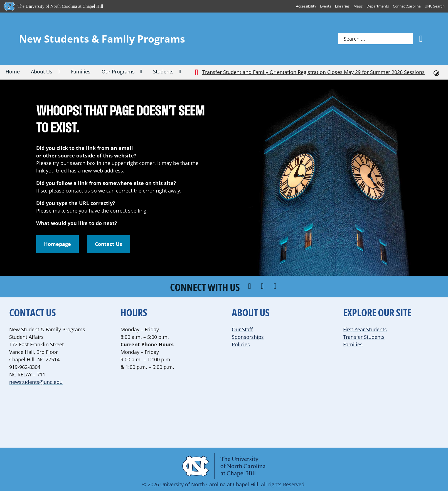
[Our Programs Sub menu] (144, 72)
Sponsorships (248, 337)
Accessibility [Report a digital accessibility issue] (306, 6)
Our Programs (118, 71)
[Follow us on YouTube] (276, 287)
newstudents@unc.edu (36, 382)
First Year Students (365, 329)
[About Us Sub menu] (62, 72)
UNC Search (435, 6)
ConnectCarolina (407, 6)
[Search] (421, 39)
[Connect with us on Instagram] (263, 287)
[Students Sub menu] (183, 72)
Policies (241, 344)
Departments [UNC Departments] (378, 6)
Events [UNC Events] (326, 6)
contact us (78, 191)
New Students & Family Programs (102, 39)
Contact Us (109, 244)
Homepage (57, 244)
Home (13, 71)
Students (163, 71)
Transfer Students (364, 337)
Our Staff (242, 329)
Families (81, 71)
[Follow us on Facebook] (250, 287)
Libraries (342, 6)
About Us (42, 71)
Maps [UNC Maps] (358, 6)
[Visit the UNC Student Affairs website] (224, 466)
